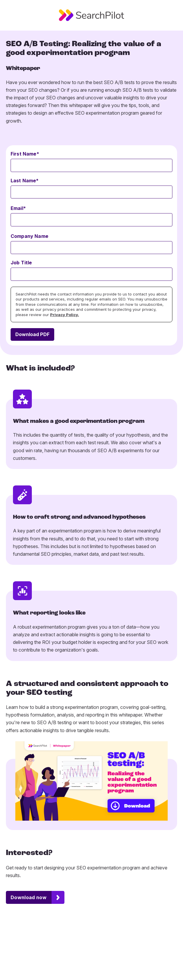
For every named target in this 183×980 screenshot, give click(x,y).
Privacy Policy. (65, 315)
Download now (29, 897)
